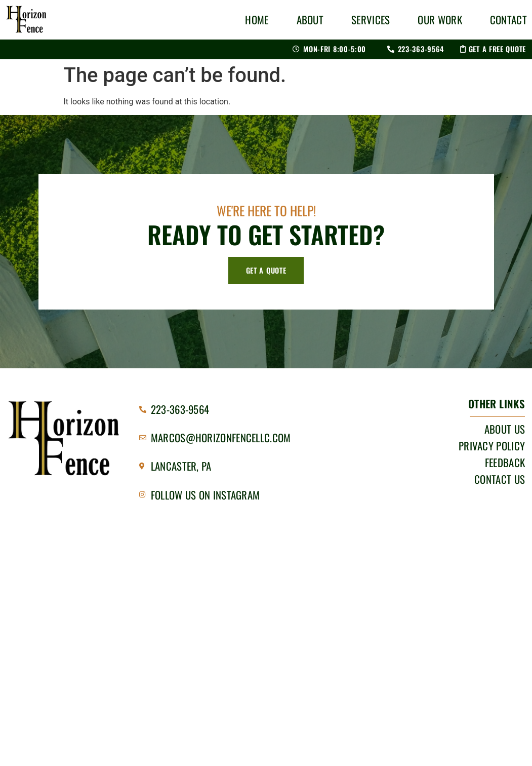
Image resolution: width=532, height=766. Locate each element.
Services (371, 20)
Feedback (505, 463)
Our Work (440, 20)
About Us (505, 429)
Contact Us (500, 479)
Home (257, 20)
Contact (508, 20)
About (310, 20)
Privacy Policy (492, 446)
